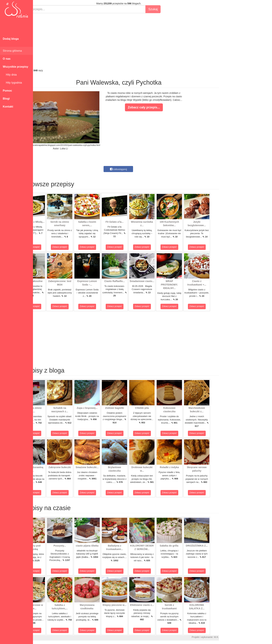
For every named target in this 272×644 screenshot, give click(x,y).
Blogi (6, 99)
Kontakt (8, 107)
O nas (7, 59)
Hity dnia (10, 75)
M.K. (233, 637)
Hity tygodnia (12, 83)
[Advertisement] (135, 41)
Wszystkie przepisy (16, 67)
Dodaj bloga (11, 39)
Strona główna (12, 51)
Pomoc (7, 91)
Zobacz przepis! (48, 247)
